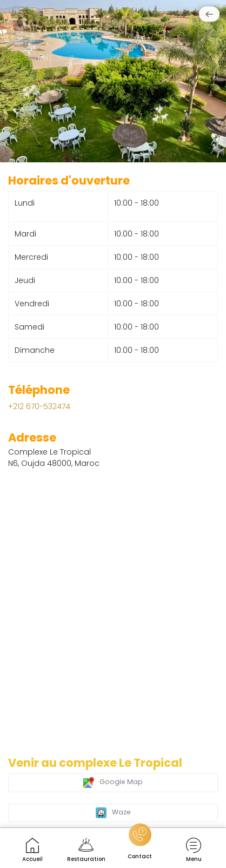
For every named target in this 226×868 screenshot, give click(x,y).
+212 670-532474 (39, 406)
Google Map (113, 782)
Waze (113, 813)
